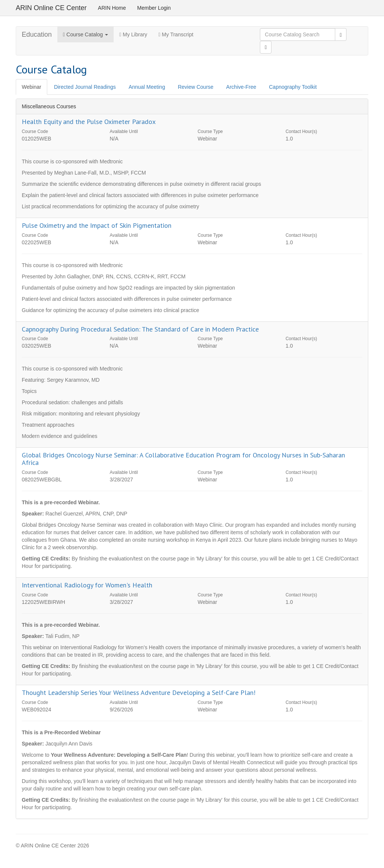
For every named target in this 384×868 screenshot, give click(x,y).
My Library (133, 34)
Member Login (154, 8)
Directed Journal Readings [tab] (85, 87)
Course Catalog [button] (85, 34)
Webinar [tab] (31, 87)
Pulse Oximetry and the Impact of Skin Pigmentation (97, 225)
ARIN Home (112, 8)
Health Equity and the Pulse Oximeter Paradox (89, 122)
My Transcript (176, 34)
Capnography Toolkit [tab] (293, 87)
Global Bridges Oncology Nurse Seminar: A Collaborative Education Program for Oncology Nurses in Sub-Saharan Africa (183, 459)
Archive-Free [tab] (241, 87)
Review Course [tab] (196, 87)
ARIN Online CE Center (51, 8)
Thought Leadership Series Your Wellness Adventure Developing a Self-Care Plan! (139, 692)
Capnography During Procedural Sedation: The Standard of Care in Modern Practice (140, 329)
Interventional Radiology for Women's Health (87, 585)
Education (37, 34)
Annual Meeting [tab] (147, 87)
